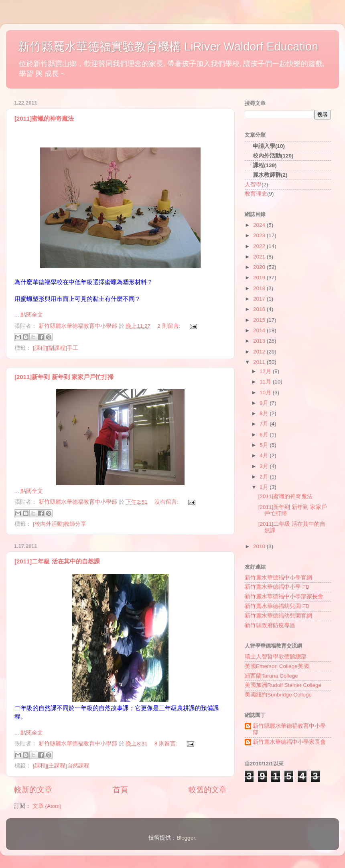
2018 (260, 288)
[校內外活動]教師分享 (60, 524)
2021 (260, 257)
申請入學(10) (269, 146)
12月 (266, 371)
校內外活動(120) (273, 156)
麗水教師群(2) (270, 175)
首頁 (120, 790)
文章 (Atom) (47, 806)
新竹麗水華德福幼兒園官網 (278, 616)
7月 (265, 424)
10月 (266, 393)
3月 (265, 466)
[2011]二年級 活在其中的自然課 (57, 561)
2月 (265, 477)
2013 (260, 341)
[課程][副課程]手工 (56, 348)
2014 (260, 330)
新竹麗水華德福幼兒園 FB (277, 606)
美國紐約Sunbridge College (278, 695)
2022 (260, 246)
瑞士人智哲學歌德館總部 (276, 657)
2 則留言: (169, 326)
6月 (265, 435)
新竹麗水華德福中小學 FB (277, 587)
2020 (260, 267)
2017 (260, 299)
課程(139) (265, 165)
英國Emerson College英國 (277, 666)
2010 (260, 546)
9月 (265, 403)
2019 (260, 278)
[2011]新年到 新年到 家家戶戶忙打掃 (64, 377)
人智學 (253, 185)
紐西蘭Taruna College (271, 676)
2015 (260, 320)
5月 (265, 445)
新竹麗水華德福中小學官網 (278, 578)
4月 (265, 455)
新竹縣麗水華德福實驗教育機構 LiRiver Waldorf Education (168, 46)
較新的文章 (33, 790)
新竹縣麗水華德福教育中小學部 (289, 729)
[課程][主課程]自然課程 (61, 766)
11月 (266, 382)
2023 (260, 235)
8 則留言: (167, 744)
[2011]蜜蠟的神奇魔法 (44, 118)
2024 (260, 225)
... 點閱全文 (29, 315)
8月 (265, 413)
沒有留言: (167, 502)
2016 (260, 309)
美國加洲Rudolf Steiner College (283, 685)
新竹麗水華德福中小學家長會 (289, 742)
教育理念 (256, 194)
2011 (260, 362)
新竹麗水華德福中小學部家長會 (284, 596)
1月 (265, 487)
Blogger (186, 838)
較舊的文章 (208, 790)
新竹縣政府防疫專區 (270, 625)
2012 (260, 352)
